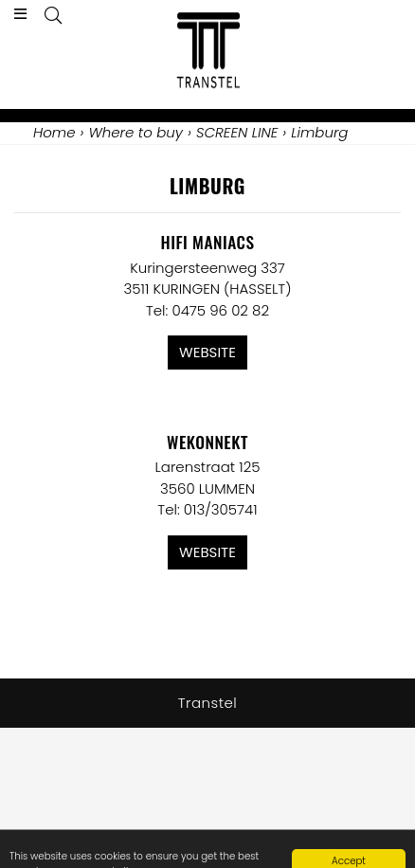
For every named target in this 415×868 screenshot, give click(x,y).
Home (54, 132)
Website (207, 352)
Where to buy (135, 132)
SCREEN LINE (237, 132)
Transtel (208, 703)
